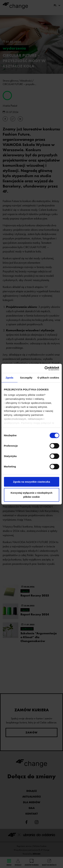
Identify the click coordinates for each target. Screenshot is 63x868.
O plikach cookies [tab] (48, 378)
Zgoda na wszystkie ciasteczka (31, 482)
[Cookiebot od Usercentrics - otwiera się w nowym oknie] (45, 368)
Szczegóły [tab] (26, 378)
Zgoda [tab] (9, 378)
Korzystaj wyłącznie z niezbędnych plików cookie (31, 495)
